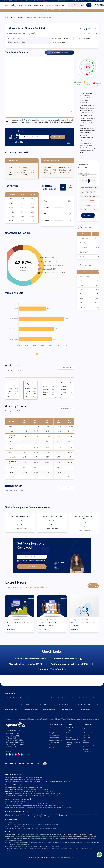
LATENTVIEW (84, 239)
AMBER (82, 299)
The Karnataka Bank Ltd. (20, 517)
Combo (68, 735)
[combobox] (22, 137)
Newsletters (87, 743)
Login (89, 5)
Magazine (86, 735)
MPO (67, 732)
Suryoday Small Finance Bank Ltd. (84, 518)
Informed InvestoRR (72, 740)
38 (19, 730)
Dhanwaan (69, 737)
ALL (7, 698)
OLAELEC (83, 243)
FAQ (50, 728)
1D (80, 181)
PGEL (82, 285)
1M (86, 181)
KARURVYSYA (84, 276)
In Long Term (63, 187)
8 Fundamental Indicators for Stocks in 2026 (20, 624)
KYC (50, 730)
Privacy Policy (42, 561)
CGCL (82, 290)
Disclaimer (26, 562)
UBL (81, 281)
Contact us (52, 745)
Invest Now (88, 215)
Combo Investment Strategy (68, 659)
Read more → (11, 629)
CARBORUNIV (84, 252)
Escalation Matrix (54, 743)
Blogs (64, 5)
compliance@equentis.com (37, 794)
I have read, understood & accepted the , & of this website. (31, 561)
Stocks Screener (33, 10)
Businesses (28, 5)
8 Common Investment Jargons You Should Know (83, 624)
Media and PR (87, 738)
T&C (21, 562)
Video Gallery (87, 740)
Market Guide (87, 752)
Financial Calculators (48, 10)
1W (83, 181)
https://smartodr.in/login (50, 828)
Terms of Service (54, 738)
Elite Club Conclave (89, 733)
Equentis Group (38, 5)
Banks (32, 33)
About (21, 5)
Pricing (58, 5)
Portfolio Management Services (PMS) (69, 664)
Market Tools (49, 5)
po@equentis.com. (32, 791)
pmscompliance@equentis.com (39, 806)
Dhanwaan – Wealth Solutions (52, 669)
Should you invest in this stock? (60, 53)
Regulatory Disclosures (55, 740)
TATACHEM (83, 248)
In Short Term (70, 187)
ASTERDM (83, 307)
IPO (40, 10)
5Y (92, 181)
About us (51, 747)
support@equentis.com (12, 733)
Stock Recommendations (70, 10)
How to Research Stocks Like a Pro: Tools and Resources (51, 624)
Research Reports (23, 10)
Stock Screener (31, 122)
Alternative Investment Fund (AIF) (25, 664)
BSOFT (82, 257)
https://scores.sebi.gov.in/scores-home (24, 828)
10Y (94, 181)
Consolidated (66, 368)
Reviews (85, 749)
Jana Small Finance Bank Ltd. (52, 517)
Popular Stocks (58, 10)
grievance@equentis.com (35, 795)
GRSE (82, 303)
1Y (89, 181)
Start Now (32, 567)
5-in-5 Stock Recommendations (30, 659)
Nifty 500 (91, 228)
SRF (81, 294)
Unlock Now (58, 137)
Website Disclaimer (54, 735)
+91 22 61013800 (11, 730)
